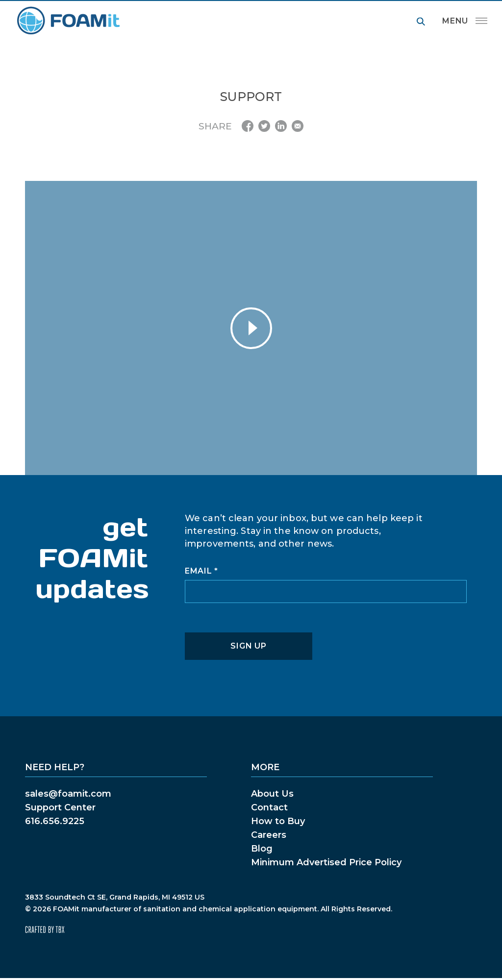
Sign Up (248, 646)
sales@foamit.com (68, 794)
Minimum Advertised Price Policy (326, 862)
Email (201, 571)
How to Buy (278, 821)
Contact (269, 807)
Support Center (60, 807)
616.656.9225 (55, 821)
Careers (269, 835)
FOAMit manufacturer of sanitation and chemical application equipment (68, 21)
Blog (262, 849)
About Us (272, 794)
